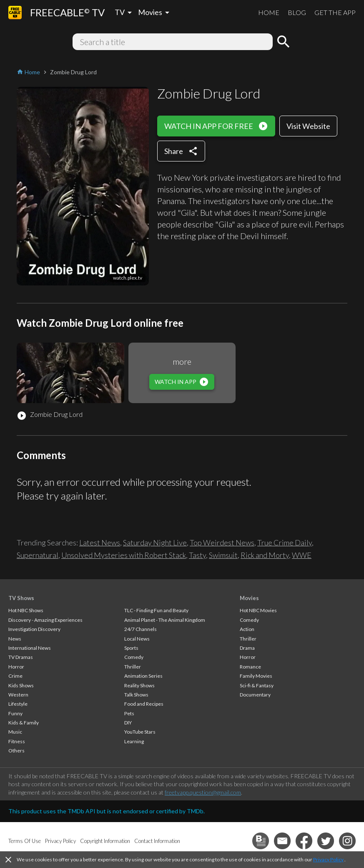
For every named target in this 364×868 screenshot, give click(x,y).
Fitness (17, 741)
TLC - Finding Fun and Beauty (156, 610)
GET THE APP (335, 12)
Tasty (197, 555)
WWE (302, 555)
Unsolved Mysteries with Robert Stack (124, 555)
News (15, 639)
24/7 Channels (141, 629)
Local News (137, 639)
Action (247, 629)
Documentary (255, 695)
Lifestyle (18, 704)
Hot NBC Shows (26, 610)
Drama (247, 648)
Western (18, 695)
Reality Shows (139, 685)
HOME (269, 12)
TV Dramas (21, 657)
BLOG (297, 12)
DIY (128, 723)
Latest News (100, 542)
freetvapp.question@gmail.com (203, 792)
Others (16, 751)
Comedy (134, 657)
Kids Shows (21, 685)
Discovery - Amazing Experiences (45, 620)
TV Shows (21, 598)
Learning (134, 741)
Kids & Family (24, 723)
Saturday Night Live (155, 542)
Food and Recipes (144, 704)
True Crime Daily (285, 542)
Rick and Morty (265, 555)
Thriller (133, 667)
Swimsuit (223, 555)
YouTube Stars (140, 732)
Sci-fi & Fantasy (257, 685)
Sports (131, 648)
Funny (15, 713)
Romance (250, 667)
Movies (249, 598)
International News (30, 648)
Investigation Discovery (34, 629)
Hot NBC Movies (258, 610)
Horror (16, 667)
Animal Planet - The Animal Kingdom (165, 620)
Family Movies (256, 676)
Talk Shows (136, 695)
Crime (15, 676)
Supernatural (38, 555)
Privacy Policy (328, 859)
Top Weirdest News (222, 542)
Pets (129, 713)
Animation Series (143, 676)
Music (15, 732)
